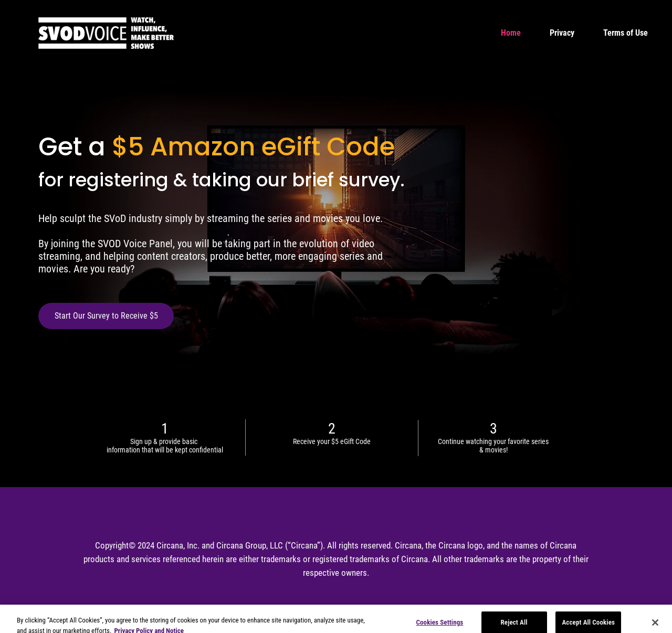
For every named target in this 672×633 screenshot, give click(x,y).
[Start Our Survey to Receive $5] (106, 316)
